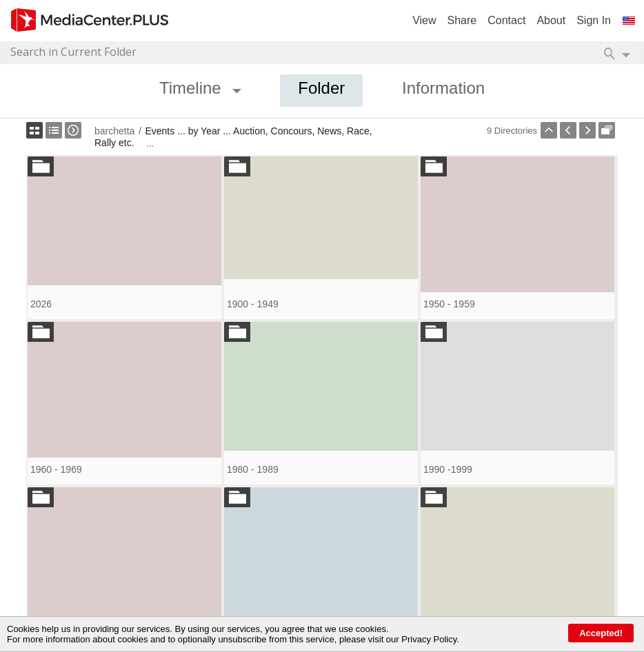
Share (462, 20)
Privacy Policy (429, 639)
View (424, 20)
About (551, 20)
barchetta (114, 131)
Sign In (594, 20)
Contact (506, 20)
